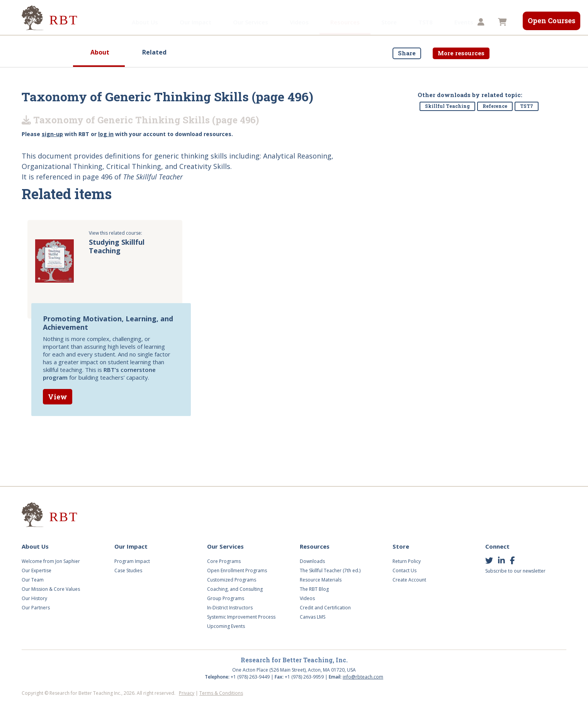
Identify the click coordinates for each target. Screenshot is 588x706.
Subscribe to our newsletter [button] (515, 571)
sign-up (52, 134)
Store (352, 22)
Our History (34, 598)
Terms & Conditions (221, 693)
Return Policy (407, 561)
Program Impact (132, 561)
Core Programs (224, 561)
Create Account (409, 580)
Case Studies (128, 570)
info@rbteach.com (363, 677)
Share (407, 53)
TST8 (388, 22)
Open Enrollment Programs (237, 570)
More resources (461, 53)
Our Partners (36, 608)
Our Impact (158, 22)
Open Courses (551, 20)
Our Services (213, 22)
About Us (108, 22)
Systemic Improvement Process (241, 617)
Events (427, 22)
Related (154, 52)
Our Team (33, 580)
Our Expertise (37, 570)
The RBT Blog (314, 589)
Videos (262, 22)
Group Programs (226, 598)
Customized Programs (232, 580)
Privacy (187, 693)
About (100, 52)
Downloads (312, 561)
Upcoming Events (226, 626)
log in (106, 134)
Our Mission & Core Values (51, 589)
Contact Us (404, 570)
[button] (482, 22)
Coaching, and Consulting (235, 589)
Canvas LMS (313, 617)
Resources (308, 22)
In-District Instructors (230, 608)
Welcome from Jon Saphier (51, 561)
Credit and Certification (325, 608)
